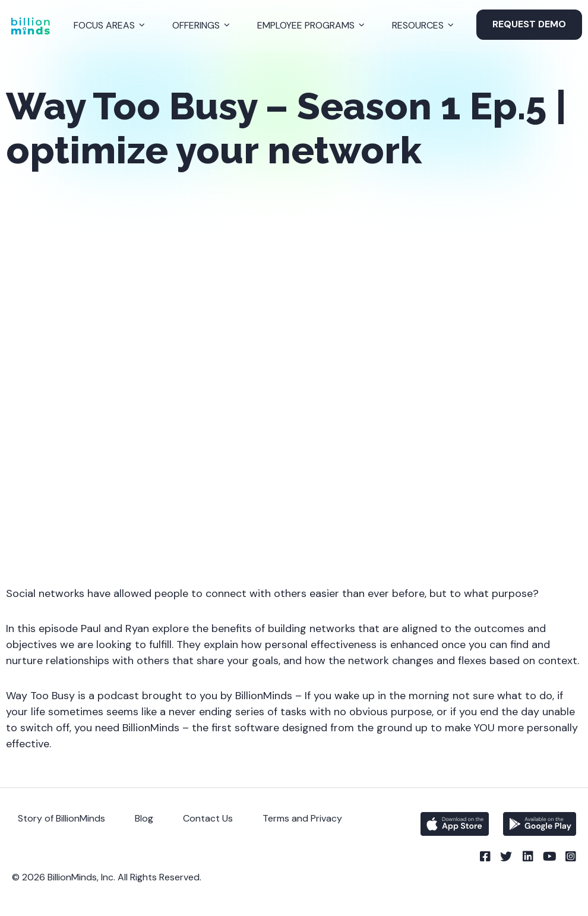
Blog (144, 818)
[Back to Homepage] (30, 26)
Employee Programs (306, 25)
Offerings (196, 25)
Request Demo (529, 24)
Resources (418, 25)
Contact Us (208, 818)
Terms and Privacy (302, 818)
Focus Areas (104, 25)
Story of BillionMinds (61, 818)
